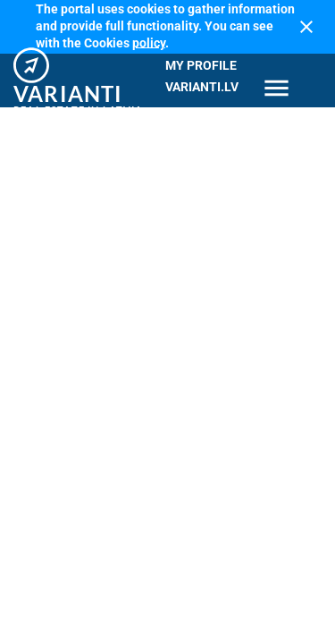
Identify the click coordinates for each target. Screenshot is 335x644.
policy (149, 42)
